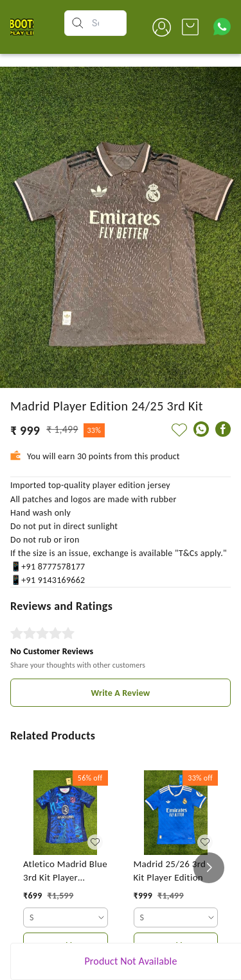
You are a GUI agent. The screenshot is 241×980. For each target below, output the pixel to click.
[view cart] (190, 27)
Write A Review (121, 693)
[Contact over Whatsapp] (222, 27)
